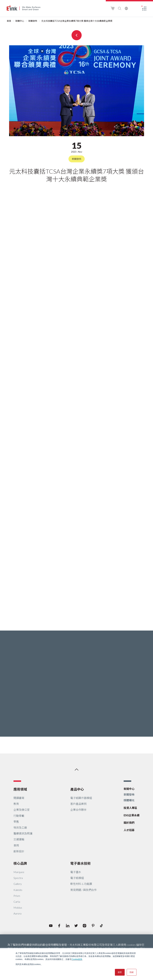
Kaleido (18, 890)
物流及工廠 (20, 828)
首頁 (9, 21)
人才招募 (129, 830)
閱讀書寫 (19, 798)
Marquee (19, 872)
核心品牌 (20, 863)
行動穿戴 (19, 816)
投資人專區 (130, 808)
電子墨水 (76, 872)
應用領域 (20, 789)
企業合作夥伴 (78, 810)
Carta (17, 902)
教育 (16, 804)
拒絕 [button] (132, 972)
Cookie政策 (77, 959)
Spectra (18, 878)
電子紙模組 (77, 878)
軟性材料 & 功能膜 (81, 884)
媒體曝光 (129, 800)
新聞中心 (20, 21)
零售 (16, 822)
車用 (16, 845)
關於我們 (129, 823)
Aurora (17, 913)
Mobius (18, 907)
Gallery (18, 884)
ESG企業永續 (132, 815)
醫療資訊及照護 (23, 833)
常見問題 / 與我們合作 (84, 890)
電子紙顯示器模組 (81, 798)
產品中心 (77, 789)
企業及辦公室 (22, 810)
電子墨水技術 (80, 863)
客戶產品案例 (78, 804)
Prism (17, 896)
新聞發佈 (33, 21)
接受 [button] (120, 972)
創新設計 (19, 851)
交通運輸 (19, 839)
